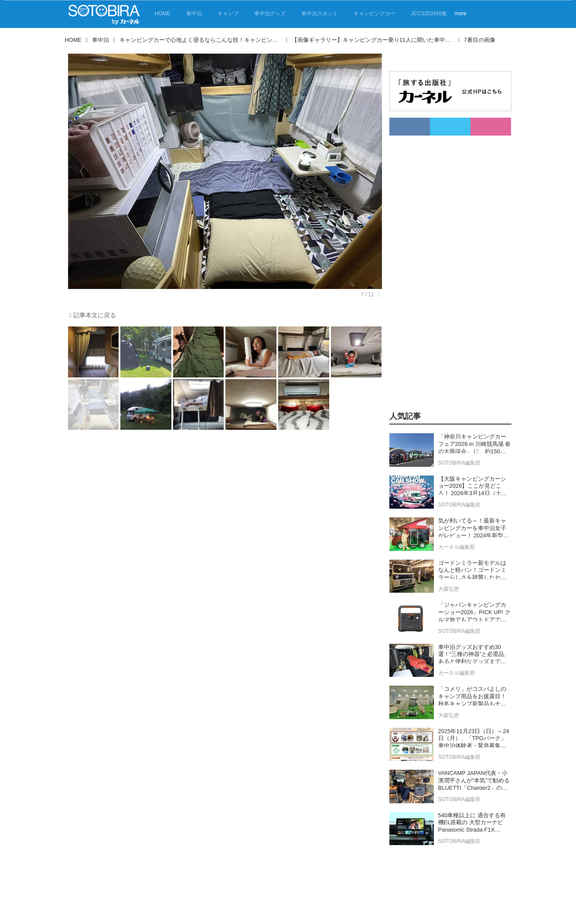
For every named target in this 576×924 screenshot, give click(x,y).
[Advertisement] (440, 266)
